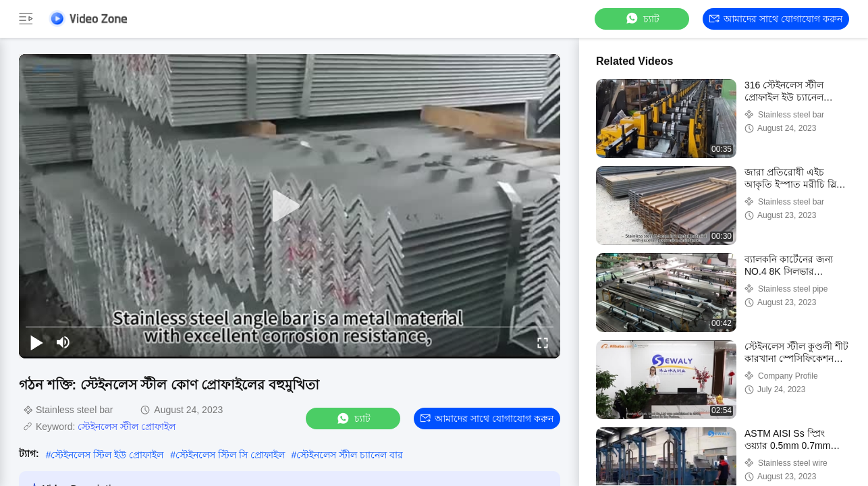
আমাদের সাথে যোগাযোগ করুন (776, 19)
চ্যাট (642, 19)
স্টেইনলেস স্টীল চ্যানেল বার (350, 455)
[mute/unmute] (63, 342)
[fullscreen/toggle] (543, 342)
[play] (290, 207)
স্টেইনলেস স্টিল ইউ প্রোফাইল (107, 455)
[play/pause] (36, 342)
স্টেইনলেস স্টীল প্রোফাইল (127, 427)
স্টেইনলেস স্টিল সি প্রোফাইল (230, 455)
